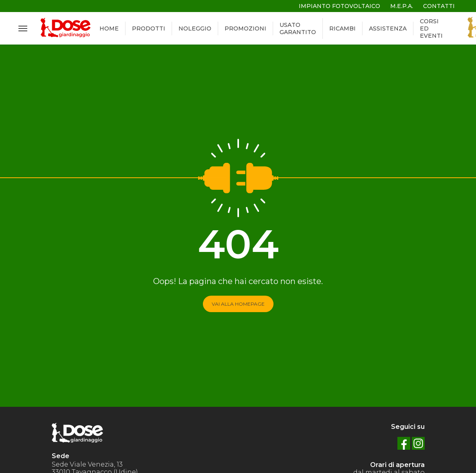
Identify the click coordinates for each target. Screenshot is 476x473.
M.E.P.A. (402, 6)
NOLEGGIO (195, 28)
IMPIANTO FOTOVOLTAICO (339, 6)
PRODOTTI (149, 28)
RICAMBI (342, 28)
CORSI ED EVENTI (431, 28)
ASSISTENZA (388, 28)
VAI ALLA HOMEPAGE (238, 304)
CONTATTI (439, 6)
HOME (109, 28)
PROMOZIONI (245, 28)
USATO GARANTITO (298, 28)
